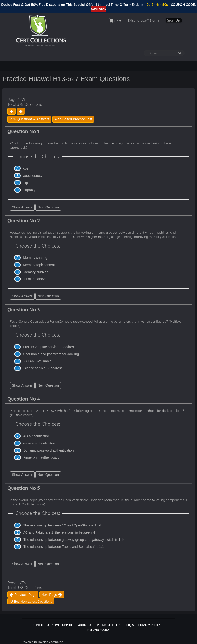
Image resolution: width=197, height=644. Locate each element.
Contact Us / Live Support (53, 625)
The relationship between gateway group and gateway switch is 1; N (74, 540)
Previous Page (23, 595)
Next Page (52, 595)
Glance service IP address (43, 368)
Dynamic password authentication (48, 450)
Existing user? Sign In (144, 20)
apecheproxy (33, 176)
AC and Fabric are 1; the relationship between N (59, 532)
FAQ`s (130, 625)
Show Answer (22, 207)
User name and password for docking (51, 354)
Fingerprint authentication (42, 457)
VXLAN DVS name (37, 361)
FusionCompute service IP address (49, 347)
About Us (85, 625)
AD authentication (36, 436)
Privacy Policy (150, 625)
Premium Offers (109, 625)
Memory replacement (39, 265)
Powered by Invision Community (43, 642)
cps (26, 168)
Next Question (48, 207)
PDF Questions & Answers (29, 119)
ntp (26, 183)
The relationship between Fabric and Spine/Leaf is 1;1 (64, 547)
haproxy (29, 190)
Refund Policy (98, 630)
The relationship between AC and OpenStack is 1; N (62, 525)
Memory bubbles (36, 272)
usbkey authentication (39, 443)
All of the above (35, 279)
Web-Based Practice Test (73, 119)
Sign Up (174, 20)
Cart (115, 21)
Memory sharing (35, 258)
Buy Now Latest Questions (31, 601)
